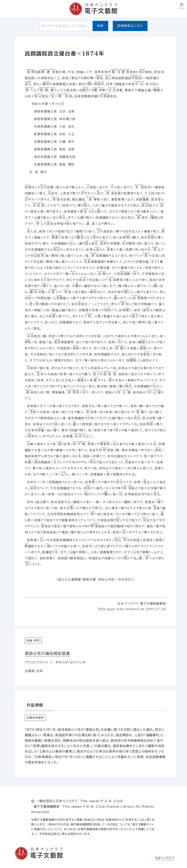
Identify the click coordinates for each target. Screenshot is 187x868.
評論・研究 (33, 641)
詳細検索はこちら (130, 26)
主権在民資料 (35, 718)
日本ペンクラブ (165, 858)
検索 (101, 26)
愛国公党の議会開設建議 (47, 653)
